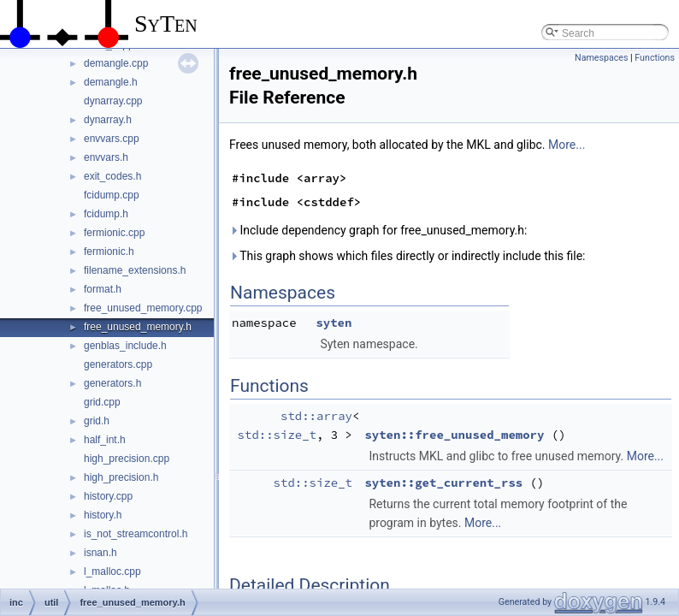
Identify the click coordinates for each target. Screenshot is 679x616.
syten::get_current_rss (443, 483)
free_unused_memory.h (138, 327)
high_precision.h (121, 477)
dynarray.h (108, 120)
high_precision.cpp (127, 459)
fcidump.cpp (112, 195)
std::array (316, 416)
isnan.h (100, 553)
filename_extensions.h (135, 270)
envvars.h (106, 157)
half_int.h (105, 440)
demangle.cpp (116, 63)
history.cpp (108, 496)
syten (334, 323)
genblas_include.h (125, 346)
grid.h (97, 421)
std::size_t (277, 435)
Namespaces (601, 58)
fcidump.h (106, 214)
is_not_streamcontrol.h (136, 534)
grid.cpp (102, 402)
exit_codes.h (112, 176)
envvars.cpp (112, 139)
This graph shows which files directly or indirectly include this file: (407, 256)
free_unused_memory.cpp (143, 308)
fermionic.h (109, 252)
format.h (103, 289)
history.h (103, 515)
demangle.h (111, 82)
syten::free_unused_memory (454, 435)
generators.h (112, 383)
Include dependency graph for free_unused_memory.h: (378, 230)
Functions (655, 58)
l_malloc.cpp (112, 572)
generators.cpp (118, 364)
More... (567, 145)
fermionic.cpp (114, 233)
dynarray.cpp (113, 101)
